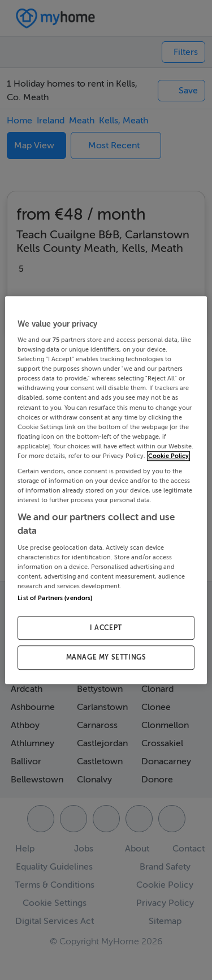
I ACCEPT (106, 628)
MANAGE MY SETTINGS (106, 658)
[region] (106, 490)
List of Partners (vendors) (55, 598)
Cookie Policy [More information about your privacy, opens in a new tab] (168, 456)
